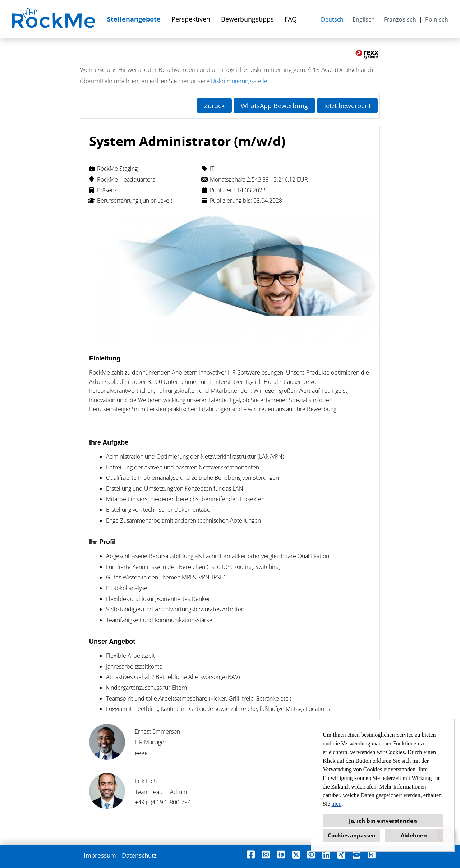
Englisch (364, 19)
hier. (336, 804)
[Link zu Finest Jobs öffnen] (281, 855)
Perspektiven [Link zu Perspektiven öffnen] (191, 19)
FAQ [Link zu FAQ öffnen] (291, 19)
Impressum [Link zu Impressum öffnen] (100, 855)
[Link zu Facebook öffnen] (251, 855)
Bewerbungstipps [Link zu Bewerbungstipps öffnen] (247, 19)
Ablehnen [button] (414, 835)
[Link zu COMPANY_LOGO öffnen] (54, 19)
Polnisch (437, 19)
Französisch (400, 19)
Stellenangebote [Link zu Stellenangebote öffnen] (134, 19)
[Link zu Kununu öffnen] (372, 855)
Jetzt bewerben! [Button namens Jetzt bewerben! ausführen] (347, 106)
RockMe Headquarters (121, 179)
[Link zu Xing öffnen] (341, 855)
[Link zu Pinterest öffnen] (311, 855)
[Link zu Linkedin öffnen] (326, 855)
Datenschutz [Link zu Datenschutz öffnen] (139, 855)
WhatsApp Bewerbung (274, 106)
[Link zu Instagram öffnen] (266, 855)
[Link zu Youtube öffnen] (356, 855)
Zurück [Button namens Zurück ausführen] (214, 106)
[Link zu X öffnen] (296, 855)
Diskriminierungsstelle (239, 81)
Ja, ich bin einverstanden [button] (383, 821)
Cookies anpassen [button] (352, 835)
